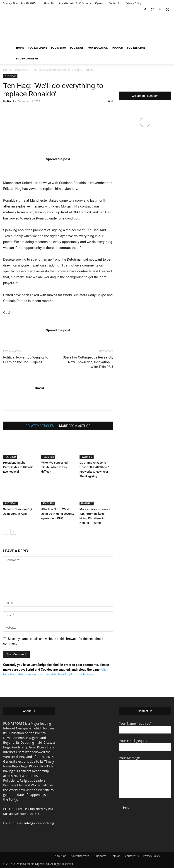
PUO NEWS (77, 48)
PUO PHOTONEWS (27, 58)
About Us (49, 3)
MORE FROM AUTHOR (75, 426)
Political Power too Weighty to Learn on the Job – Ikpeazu (26, 360)
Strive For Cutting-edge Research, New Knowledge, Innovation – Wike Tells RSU (88, 362)
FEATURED (10, 457)
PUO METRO (59, 48)
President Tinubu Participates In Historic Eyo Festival (18, 467)
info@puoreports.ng (39, 823)
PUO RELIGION (136, 48)
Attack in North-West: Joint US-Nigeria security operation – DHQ (58, 514)
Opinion (100, 3)
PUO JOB (118, 48)
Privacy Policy (133, 3)
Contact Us (115, 3)
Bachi (10, 101)
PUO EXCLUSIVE (37, 48)
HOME (20, 48)
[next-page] (13, 532)
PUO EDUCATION (98, 48)
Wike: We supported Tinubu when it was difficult (54, 467)
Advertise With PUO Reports (75, 3)
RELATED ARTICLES (40, 426)
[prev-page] (6, 532)
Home (7, 70)
